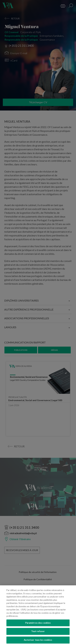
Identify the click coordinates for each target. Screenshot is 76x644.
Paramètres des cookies (38, 626)
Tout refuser (38, 634)
